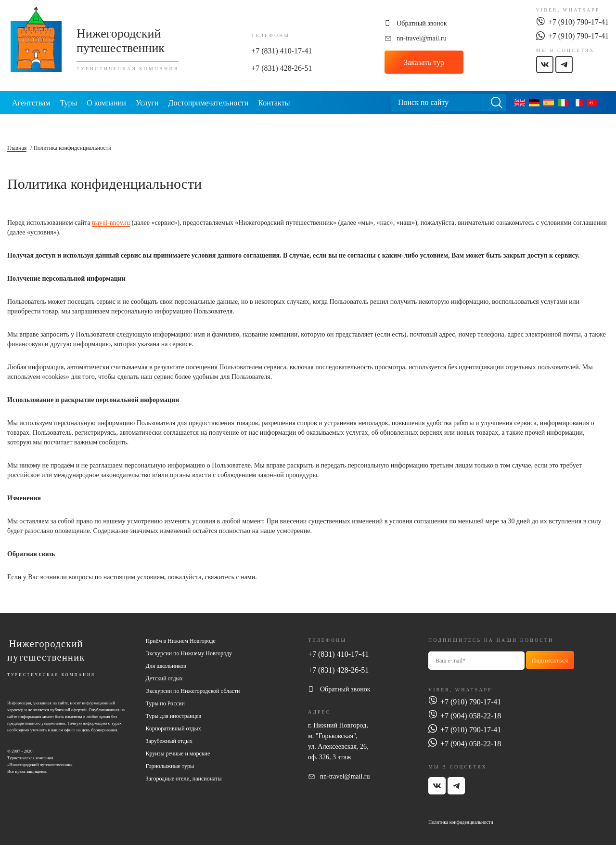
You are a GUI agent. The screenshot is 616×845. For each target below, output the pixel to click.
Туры (68, 103)
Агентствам (31, 103)
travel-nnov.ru (111, 223)
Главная (17, 148)
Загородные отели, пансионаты (184, 779)
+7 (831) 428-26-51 (282, 68)
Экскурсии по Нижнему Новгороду (189, 653)
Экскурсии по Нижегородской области (193, 691)
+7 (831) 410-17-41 (282, 51)
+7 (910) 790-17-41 (578, 22)
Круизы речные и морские (178, 754)
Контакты (274, 103)
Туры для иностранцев (173, 716)
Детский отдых (164, 678)
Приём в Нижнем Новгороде (181, 641)
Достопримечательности (208, 103)
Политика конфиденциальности (461, 822)
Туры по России (165, 703)
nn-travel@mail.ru (421, 38)
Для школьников (166, 666)
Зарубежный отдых (169, 741)
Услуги (147, 103)
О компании (106, 103)
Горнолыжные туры (170, 766)
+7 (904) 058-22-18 (471, 716)
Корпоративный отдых (173, 728)
